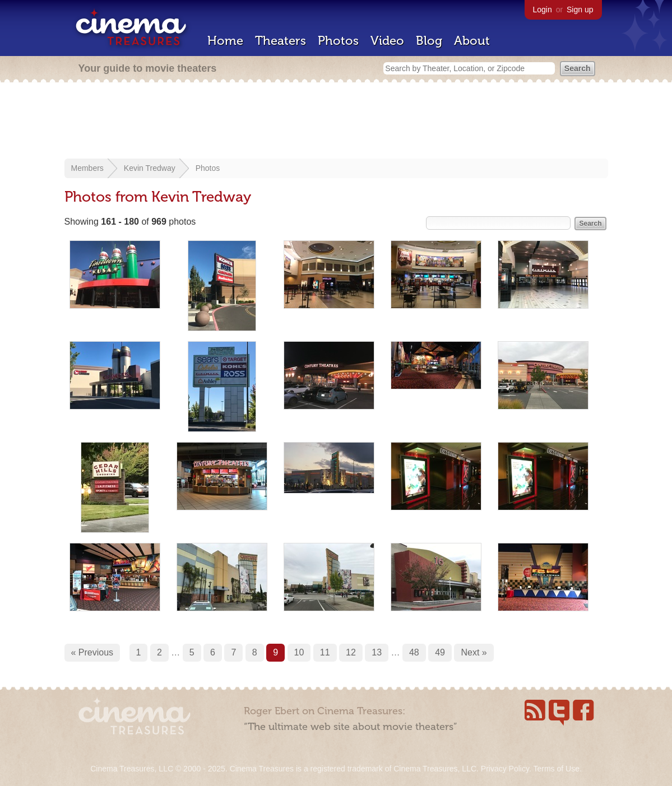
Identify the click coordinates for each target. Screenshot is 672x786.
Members (87, 168)
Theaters (281, 41)
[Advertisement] (336, 122)
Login (543, 10)
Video (387, 41)
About (472, 41)
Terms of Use (556, 769)
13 (377, 652)
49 (440, 652)
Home (225, 41)
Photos (338, 41)
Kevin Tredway (150, 168)
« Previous (92, 652)
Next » (474, 652)
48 (414, 652)
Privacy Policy (505, 769)
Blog (429, 41)
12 (351, 652)
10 (299, 652)
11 (325, 652)
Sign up (580, 10)
